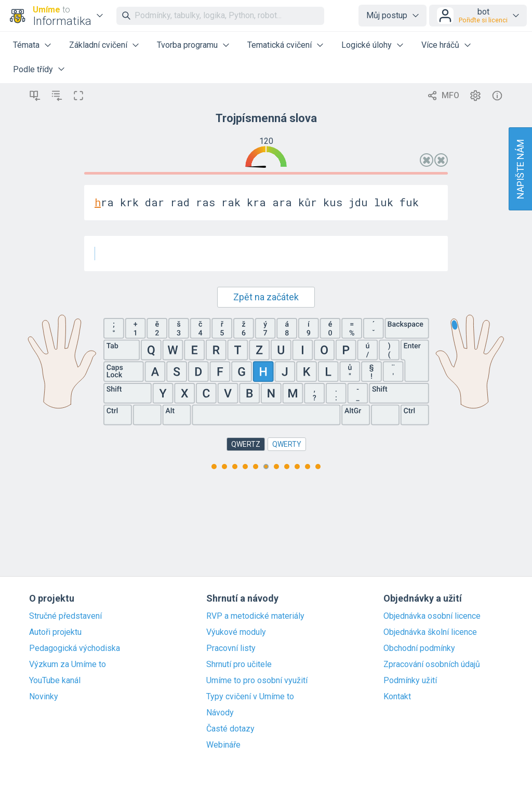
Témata (26, 45)
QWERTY (287, 444)
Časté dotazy (230, 729)
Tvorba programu (187, 45)
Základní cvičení (98, 45)
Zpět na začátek (266, 297)
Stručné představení (65, 616)
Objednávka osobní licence (432, 616)
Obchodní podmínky (419, 648)
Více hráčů (440, 45)
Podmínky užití (410, 681)
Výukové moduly (236, 632)
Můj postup (387, 15)
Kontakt (397, 697)
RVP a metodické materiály (255, 616)
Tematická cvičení (280, 45)
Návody (220, 713)
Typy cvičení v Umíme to (250, 697)
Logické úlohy (367, 45)
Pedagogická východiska (75, 648)
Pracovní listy (231, 648)
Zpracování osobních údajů (432, 664)
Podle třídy (33, 69)
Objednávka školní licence (430, 632)
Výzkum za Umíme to (68, 664)
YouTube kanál (55, 681)
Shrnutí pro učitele (239, 664)
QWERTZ (246, 444)
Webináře (223, 745)
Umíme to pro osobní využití (257, 681)
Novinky (44, 697)
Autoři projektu (55, 632)
